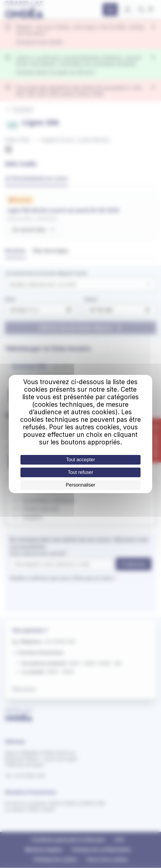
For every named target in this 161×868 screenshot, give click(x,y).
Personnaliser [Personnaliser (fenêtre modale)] (81, 485)
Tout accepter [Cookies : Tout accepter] (80, 460)
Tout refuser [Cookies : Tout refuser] (80, 472)
